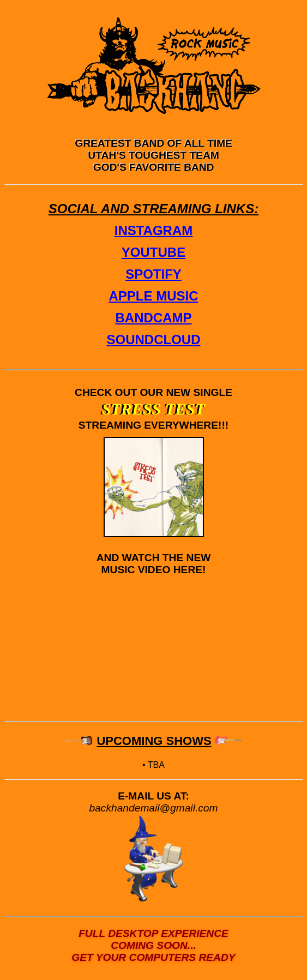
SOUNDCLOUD (154, 339)
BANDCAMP (154, 318)
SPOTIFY (153, 274)
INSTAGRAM (154, 230)
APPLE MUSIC (153, 296)
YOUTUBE (153, 252)
